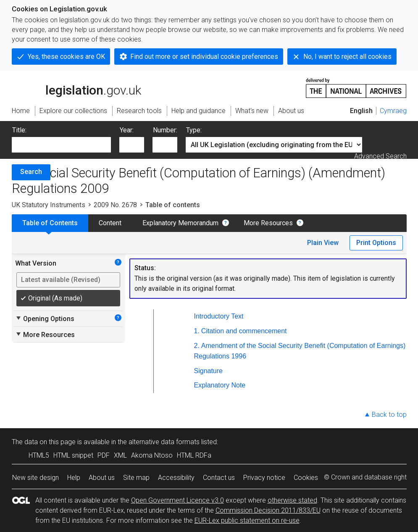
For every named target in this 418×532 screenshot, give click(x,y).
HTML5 (39, 455)
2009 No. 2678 (115, 205)
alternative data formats (164, 442)
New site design (35, 478)
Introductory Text (219, 316)
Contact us (219, 478)
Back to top (389, 415)
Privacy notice (264, 478)
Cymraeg (393, 111)
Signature (209, 371)
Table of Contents (50, 223)
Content (110, 223)
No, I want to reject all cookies (347, 57)
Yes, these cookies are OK (66, 57)
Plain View (323, 243)
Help (74, 478)
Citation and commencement (244, 331)
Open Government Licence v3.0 (177, 500)
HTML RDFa (194, 455)
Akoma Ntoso (152, 455)
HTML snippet (73, 455)
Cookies (306, 478)
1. (197, 331)
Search (31, 172)
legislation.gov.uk (76, 87)
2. (197, 346)
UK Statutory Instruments (49, 205)
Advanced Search (380, 156)
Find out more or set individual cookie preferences (204, 57)
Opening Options (45, 319)
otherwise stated (292, 500)
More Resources (268, 223)
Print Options (376, 243)
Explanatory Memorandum (180, 223)
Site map (136, 478)
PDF (104, 455)
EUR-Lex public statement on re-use (247, 520)
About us (102, 478)
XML (120, 455)
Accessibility (176, 478)
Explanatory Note (220, 385)
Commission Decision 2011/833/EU (268, 510)
